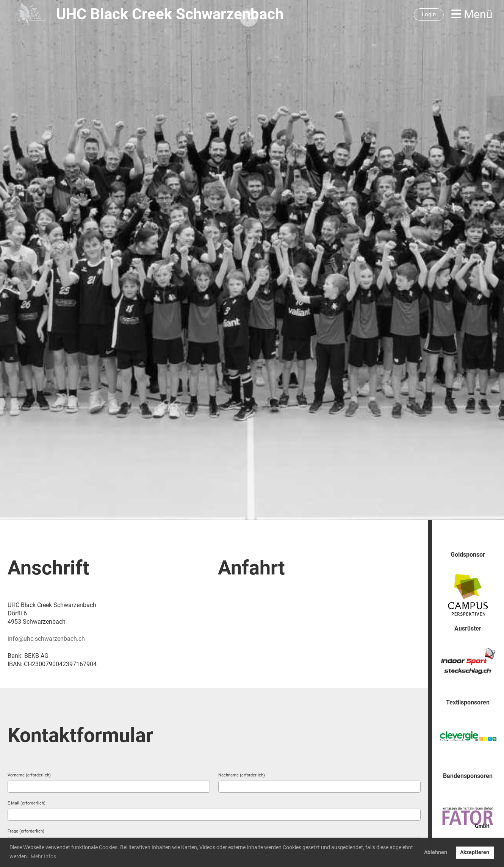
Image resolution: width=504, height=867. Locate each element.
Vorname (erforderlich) (29, 775)
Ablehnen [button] (436, 852)
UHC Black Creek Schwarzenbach (170, 14)
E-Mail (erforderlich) (27, 803)
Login (429, 14)
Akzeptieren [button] (475, 852)
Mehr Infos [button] (43, 856)
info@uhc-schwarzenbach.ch (46, 639)
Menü (472, 14)
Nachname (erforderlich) (242, 775)
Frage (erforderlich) (26, 831)
